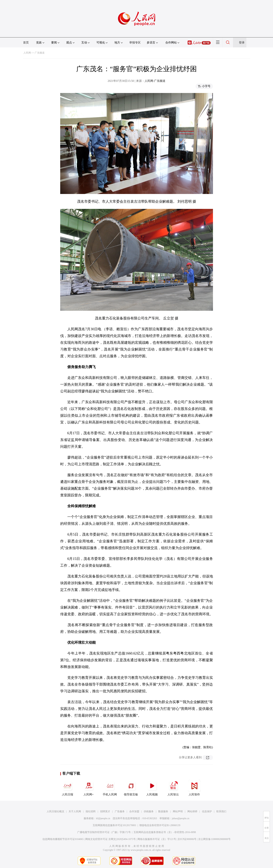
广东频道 (40, 53)
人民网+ (89, 788)
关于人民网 (75, 811)
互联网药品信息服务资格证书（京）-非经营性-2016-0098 (165, 832)
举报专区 (135, 43)
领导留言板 (131, 788)
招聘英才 (105, 811)
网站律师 (192, 811)
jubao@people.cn (181, 818)
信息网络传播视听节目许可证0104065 (63, 839)
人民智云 (173, 788)
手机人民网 (110, 788)
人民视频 (152, 788)
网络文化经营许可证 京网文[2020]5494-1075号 (110, 839)
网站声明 (178, 811)
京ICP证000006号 (187, 839)
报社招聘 (91, 811)
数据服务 (163, 811)
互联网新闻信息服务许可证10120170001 (114, 825)
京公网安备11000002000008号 (214, 839)
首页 (26, 43)
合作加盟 (134, 811)
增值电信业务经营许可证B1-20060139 (160, 825)
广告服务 (120, 811)
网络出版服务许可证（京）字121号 (157, 839)
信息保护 (207, 811)
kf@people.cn (103, 818)
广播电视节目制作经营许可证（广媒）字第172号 (104, 832)
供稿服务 (149, 811)
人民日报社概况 (55, 811)
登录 (242, 43)
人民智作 (194, 788)
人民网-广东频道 (155, 81)
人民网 (27, 53)
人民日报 (67, 788)
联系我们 (221, 811)
